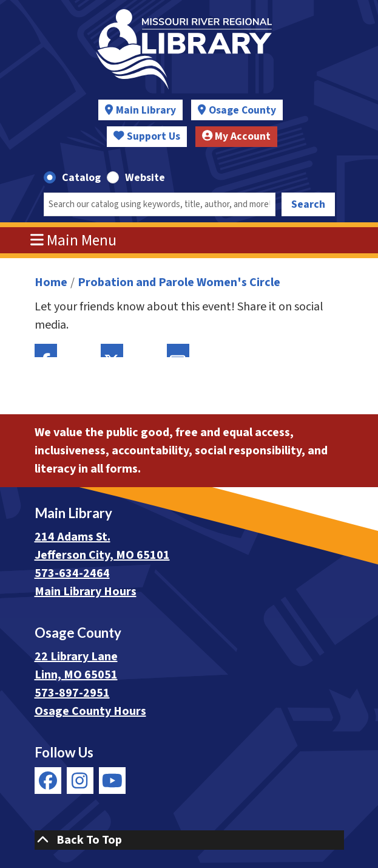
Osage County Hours (90, 711)
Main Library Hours (86, 592)
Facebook (46, 350)
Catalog (81, 178)
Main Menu (73, 241)
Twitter (112, 350)
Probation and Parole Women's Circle (179, 282)
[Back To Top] (189, 840)
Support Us (147, 136)
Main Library (146, 110)
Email (178, 350)
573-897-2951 (72, 693)
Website (145, 178)
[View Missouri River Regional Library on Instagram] (80, 781)
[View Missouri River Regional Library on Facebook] (48, 781)
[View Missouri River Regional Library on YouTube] (112, 781)
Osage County (242, 110)
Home (51, 282)
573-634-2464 (72, 573)
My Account (237, 136)
